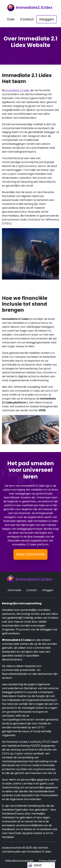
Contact (27, 19)
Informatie (14, 590)
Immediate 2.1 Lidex (17, 90)
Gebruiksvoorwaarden (19, 861)
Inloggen (47, 19)
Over (11, 19)
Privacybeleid (47, 861)
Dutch (35, 865)
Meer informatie (30, 554)
